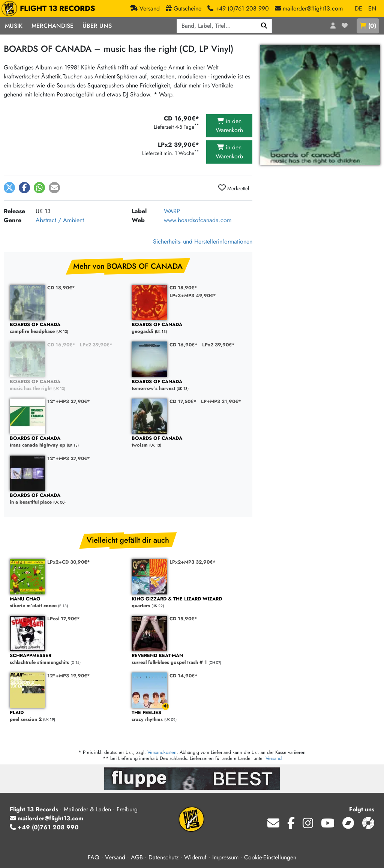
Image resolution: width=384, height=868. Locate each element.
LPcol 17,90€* (64, 619)
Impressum (225, 857)
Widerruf (195, 857)
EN (372, 8)
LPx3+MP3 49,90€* (193, 296)
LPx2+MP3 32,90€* (193, 562)
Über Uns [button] (97, 26)
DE (358, 8)
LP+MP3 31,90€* (221, 401)
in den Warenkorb (229, 126)
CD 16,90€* (61, 345)
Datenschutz (163, 857)
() (368, 26)
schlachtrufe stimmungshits (67, 659)
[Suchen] (264, 26)
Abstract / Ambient (60, 220)
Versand (274, 758)
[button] (9, 188)
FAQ (94, 857)
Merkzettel (234, 188)
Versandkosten (162, 752)
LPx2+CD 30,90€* (69, 562)
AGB (137, 857)
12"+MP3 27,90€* (69, 401)
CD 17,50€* (183, 401)
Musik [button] (14, 26)
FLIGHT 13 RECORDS (50, 9)
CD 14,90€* (184, 676)
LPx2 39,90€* (96, 345)
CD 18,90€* (61, 288)
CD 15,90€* (183, 619)
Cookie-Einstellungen (270, 857)
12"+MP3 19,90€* (69, 676)
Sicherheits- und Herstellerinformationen (203, 241)
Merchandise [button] (52, 26)
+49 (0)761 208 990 (44, 827)
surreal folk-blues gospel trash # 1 (189, 659)
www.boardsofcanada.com (198, 220)
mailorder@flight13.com (46, 818)
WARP (172, 211)
